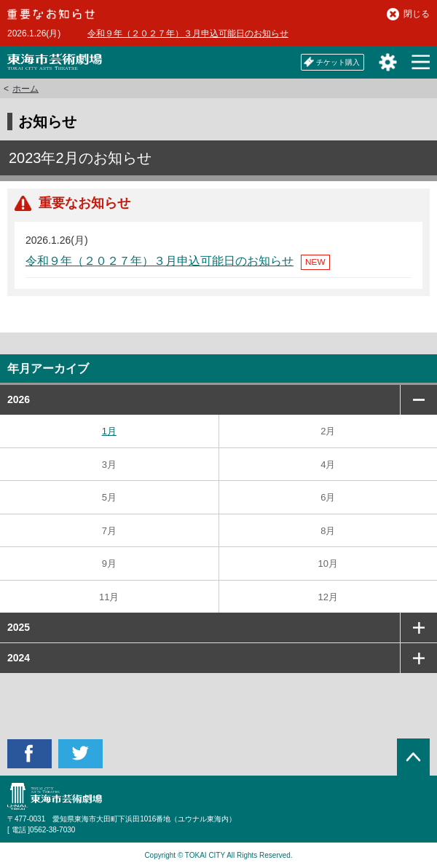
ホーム (25, 89)
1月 (109, 431)
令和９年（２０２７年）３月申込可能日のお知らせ (188, 33)
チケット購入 (332, 62)
